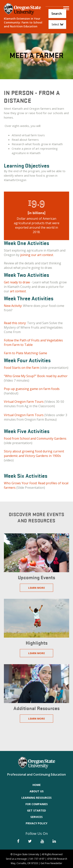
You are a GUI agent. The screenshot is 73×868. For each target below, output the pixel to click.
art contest (18, 291)
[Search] (57, 14)
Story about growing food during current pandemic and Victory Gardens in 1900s (34, 454)
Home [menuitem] (37, 785)
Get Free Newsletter (51, 863)
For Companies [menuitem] (37, 804)
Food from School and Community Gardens (35, 438)
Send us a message (16, 859)
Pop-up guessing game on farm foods (32, 389)
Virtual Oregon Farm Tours (24, 402)
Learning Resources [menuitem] (36, 798)
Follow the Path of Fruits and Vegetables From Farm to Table (33, 342)
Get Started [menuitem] (36, 810)
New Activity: (13, 306)
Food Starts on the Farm (22, 368)
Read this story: (15, 323)
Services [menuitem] (36, 817)
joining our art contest (37, 255)
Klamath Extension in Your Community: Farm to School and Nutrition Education (23, 22)
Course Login (59, 4)
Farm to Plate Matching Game (26, 353)
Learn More (36, 588)
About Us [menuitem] (37, 791)
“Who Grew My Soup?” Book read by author (36, 376)
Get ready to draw (17, 282)
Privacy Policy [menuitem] (36, 823)
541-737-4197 (37, 859)
